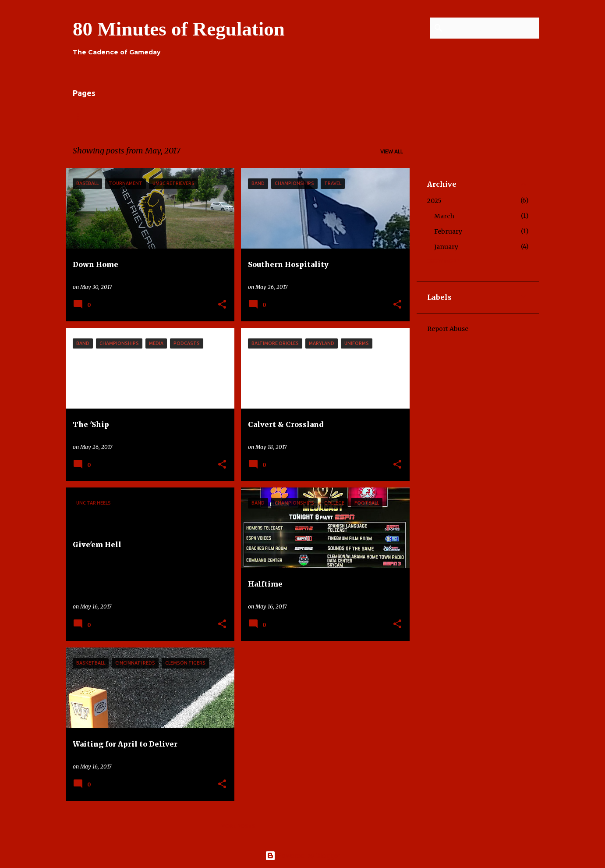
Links (155, 116)
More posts (238, 826)
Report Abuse (448, 329)
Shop (372, 116)
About (119, 116)
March (444, 216)
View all (392, 151)
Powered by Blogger (303, 856)
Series (300, 116)
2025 (434, 201)
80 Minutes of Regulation (179, 29)
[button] (222, 305)
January (446, 247)
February (448, 231)
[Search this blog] (493, 28)
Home (81, 116)
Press (337, 116)
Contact (258, 116)
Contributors (204, 116)
